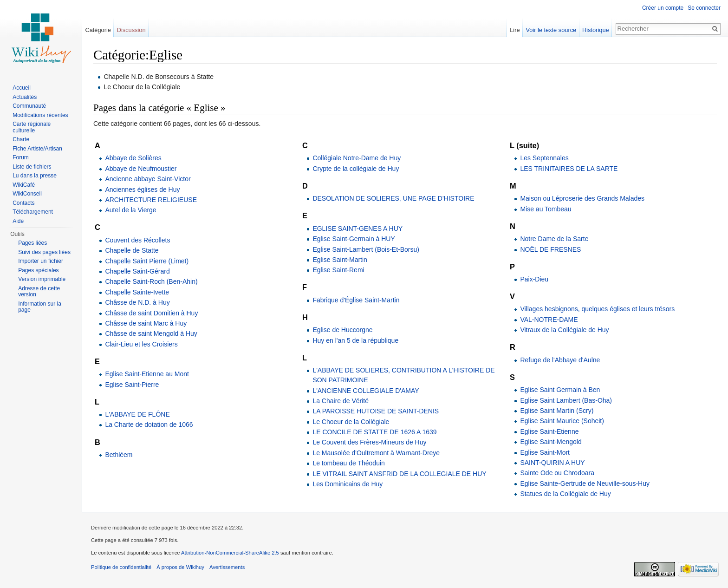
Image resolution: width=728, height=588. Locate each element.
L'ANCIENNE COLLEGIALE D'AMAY (366, 391)
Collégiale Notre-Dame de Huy (357, 158)
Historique (596, 30)
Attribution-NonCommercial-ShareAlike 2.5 (230, 553)
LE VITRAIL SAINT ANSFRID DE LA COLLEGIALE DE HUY (399, 474)
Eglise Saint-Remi (338, 270)
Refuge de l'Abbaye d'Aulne (560, 360)
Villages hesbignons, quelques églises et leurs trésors (597, 309)
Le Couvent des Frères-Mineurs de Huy (369, 442)
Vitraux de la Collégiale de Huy (564, 330)
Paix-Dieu (534, 279)
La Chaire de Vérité (341, 401)
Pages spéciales (38, 270)
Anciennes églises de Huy (142, 189)
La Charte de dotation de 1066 (149, 425)
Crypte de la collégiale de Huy (356, 169)
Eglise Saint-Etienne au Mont (147, 374)
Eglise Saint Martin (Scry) (557, 411)
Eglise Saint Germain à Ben (560, 390)
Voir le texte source (551, 30)
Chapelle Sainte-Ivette (137, 292)
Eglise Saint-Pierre (132, 385)
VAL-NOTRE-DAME (549, 320)
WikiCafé (24, 185)
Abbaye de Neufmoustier (141, 169)
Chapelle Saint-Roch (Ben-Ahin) (151, 281)
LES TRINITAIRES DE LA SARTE (569, 169)
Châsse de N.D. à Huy (137, 302)
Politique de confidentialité (121, 567)
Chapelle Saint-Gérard (137, 271)
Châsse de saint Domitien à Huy (151, 313)
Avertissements (227, 567)
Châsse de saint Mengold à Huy (151, 333)
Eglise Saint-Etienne (549, 431)
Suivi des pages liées (44, 252)
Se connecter (704, 8)
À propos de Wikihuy (180, 567)
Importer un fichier (41, 261)
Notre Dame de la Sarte (554, 239)
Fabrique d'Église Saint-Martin (356, 300)
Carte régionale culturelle (32, 127)
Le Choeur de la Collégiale (351, 422)
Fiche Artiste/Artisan (37, 149)
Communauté (29, 106)
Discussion (131, 30)
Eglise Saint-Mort (545, 452)
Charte (21, 139)
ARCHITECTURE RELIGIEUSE (151, 200)
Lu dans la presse (35, 176)
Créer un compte (663, 8)
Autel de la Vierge (130, 210)
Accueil (22, 88)
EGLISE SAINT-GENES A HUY (357, 229)
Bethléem (119, 455)
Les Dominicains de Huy (348, 484)
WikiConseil (27, 194)
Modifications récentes (40, 115)
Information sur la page (40, 307)
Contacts (23, 203)
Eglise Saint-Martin (340, 260)
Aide (18, 221)
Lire (515, 30)
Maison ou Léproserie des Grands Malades (582, 198)
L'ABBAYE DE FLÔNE (137, 414)
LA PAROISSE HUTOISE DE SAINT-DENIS (376, 411)
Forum (21, 157)
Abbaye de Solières (133, 158)
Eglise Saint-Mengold (551, 442)
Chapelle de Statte (132, 250)
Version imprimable (42, 279)
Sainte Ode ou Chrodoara (557, 473)
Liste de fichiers (32, 167)
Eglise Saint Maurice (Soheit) (562, 421)
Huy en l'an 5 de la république (355, 340)
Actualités (25, 97)
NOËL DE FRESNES (550, 249)
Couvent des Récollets (137, 240)
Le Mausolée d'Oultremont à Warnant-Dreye (376, 453)
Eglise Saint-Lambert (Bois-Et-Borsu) (366, 249)
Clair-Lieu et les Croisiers (141, 344)
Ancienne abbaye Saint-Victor (148, 179)
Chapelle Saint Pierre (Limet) (147, 261)
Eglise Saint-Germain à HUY (354, 239)
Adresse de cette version (39, 292)
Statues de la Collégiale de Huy (565, 494)
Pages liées (32, 243)
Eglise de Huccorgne (342, 330)
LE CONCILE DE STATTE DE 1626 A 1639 (374, 432)
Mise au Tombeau (546, 209)
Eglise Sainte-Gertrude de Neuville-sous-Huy (585, 483)
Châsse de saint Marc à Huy (146, 323)
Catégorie (98, 30)
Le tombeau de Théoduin (348, 463)
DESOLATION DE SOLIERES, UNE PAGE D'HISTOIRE (393, 198)
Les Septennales (544, 158)
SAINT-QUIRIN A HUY (552, 463)
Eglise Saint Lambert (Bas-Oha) (566, 400)
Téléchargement (33, 212)
